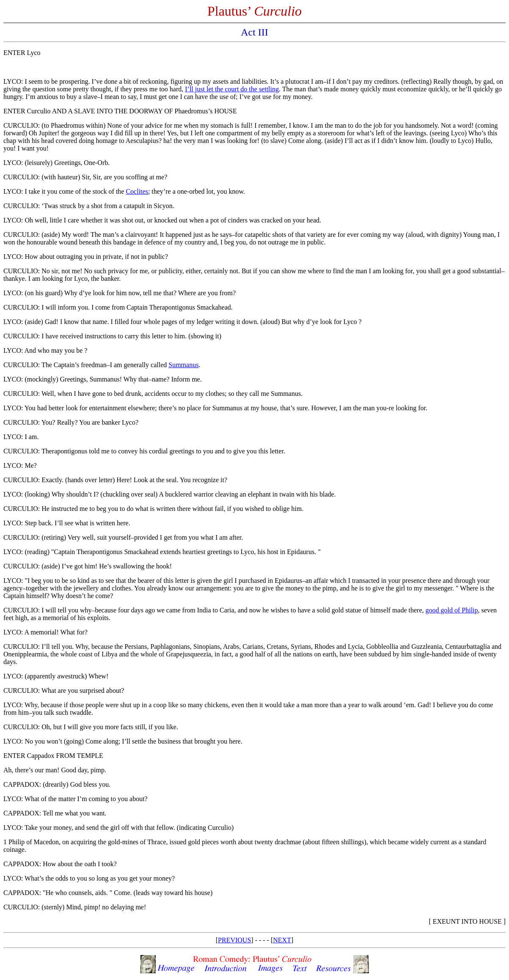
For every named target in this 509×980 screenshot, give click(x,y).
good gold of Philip (452, 610)
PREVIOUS (234, 940)
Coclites (137, 191)
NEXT (282, 940)
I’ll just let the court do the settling (232, 89)
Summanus (183, 365)
